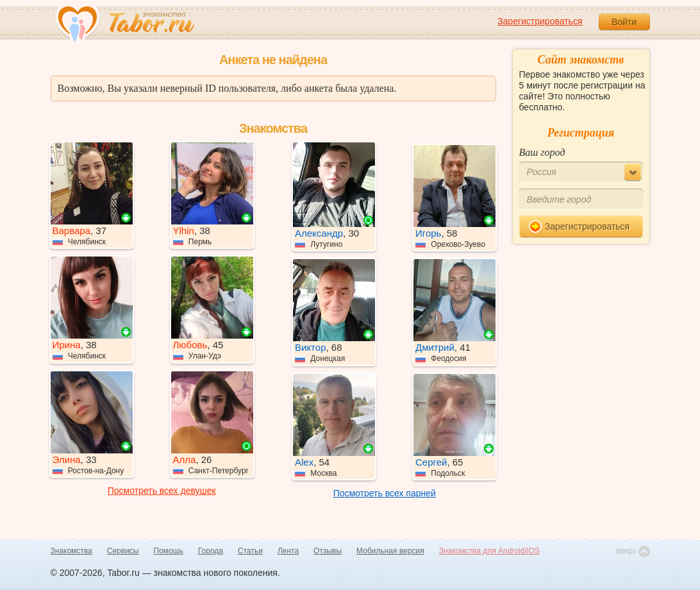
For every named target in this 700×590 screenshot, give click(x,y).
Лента (288, 551)
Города (211, 551)
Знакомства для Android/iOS (489, 551)
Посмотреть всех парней (385, 493)
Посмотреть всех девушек (162, 491)
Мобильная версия (390, 551)
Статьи (250, 551)
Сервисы (123, 551)
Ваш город (542, 152)
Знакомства (71, 551)
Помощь (169, 551)
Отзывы (328, 551)
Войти (624, 22)
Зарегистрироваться (540, 21)
